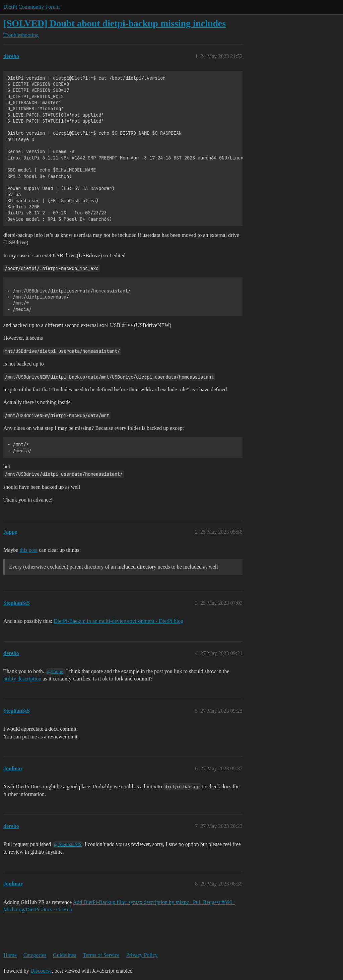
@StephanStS (68, 844)
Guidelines (64, 955)
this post (28, 550)
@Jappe (55, 671)
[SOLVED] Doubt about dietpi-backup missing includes (115, 23)
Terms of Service (101, 955)
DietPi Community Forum (31, 7)
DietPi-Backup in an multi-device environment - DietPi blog (118, 621)
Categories (35, 955)
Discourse (41, 971)
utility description (22, 679)
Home (10, 955)
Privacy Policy (142, 955)
